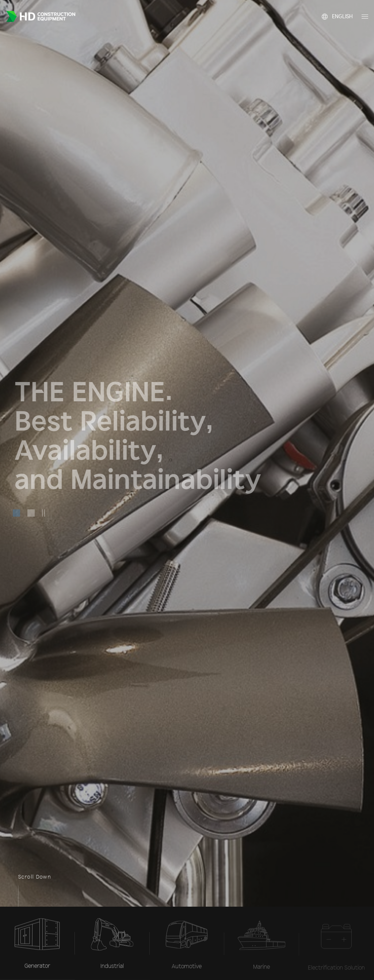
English (342, 10)
